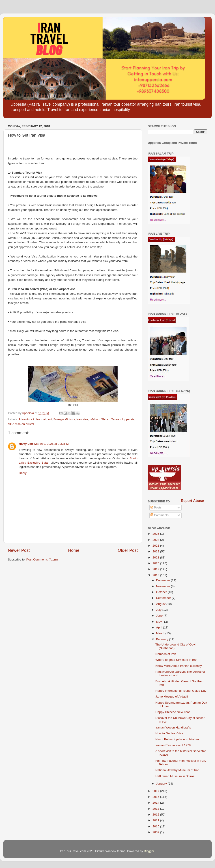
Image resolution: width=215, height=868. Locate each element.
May (159, 622)
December (163, 580)
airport (47, 419)
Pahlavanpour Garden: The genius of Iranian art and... (180, 673)
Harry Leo (26, 444)
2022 (156, 551)
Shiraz (105, 419)
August (161, 604)
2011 (156, 820)
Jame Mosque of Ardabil (172, 697)
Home (74, 550)
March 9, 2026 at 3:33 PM (51, 444)
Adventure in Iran (30, 419)
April (160, 627)
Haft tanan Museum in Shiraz (175, 776)
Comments (160, 515)
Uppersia (128, 419)
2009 (156, 832)
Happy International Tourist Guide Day (181, 691)
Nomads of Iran (166, 654)
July (159, 610)
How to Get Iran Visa (169, 733)
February (163, 639)
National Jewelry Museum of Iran (177, 770)
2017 (156, 791)
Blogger (149, 851)
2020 (156, 563)
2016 (156, 797)
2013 (156, 809)
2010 (156, 826)
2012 (156, 815)
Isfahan (95, 419)
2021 (156, 557)
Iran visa (82, 419)
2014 (156, 803)
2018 (156, 575)
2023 (156, 546)
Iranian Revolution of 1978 (173, 745)
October (162, 592)
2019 (156, 569)
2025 (156, 534)
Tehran (116, 419)
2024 (156, 540)
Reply (23, 473)
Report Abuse (192, 501)
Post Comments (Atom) (42, 559)
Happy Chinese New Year (173, 712)
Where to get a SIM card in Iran (176, 660)
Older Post (128, 550)
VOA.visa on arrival (21, 424)
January (162, 784)
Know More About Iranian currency (179, 666)
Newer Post (19, 550)
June (160, 616)
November (163, 586)
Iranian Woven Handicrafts (173, 727)
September (164, 598)
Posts (156, 507)
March (161, 633)
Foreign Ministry (64, 419)
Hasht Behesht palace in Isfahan (177, 739)
